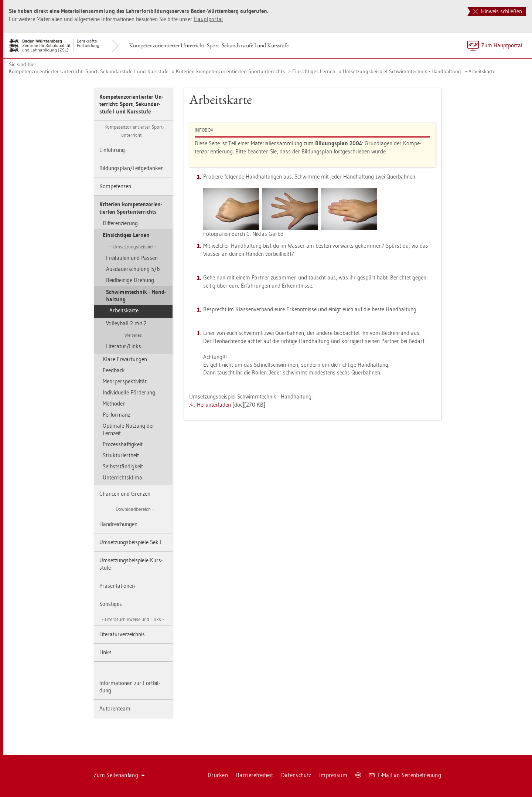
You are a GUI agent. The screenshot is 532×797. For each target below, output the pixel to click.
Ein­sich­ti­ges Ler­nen (314, 71)
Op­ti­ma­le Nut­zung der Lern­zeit (129, 429)
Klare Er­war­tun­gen (125, 359)
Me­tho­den (114, 403)
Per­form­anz (116, 415)
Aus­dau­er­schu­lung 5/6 (133, 269)
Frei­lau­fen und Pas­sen (132, 258)
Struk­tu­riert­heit (121, 455)
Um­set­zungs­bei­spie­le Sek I (130, 542)
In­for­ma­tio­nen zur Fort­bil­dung (130, 687)
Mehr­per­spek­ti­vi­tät (125, 381)
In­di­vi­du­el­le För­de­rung (129, 392)
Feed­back (114, 370)
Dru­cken (218, 775)
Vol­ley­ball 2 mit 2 (126, 323)
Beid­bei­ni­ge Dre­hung (130, 280)
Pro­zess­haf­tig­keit (123, 444)
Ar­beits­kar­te (482, 71)
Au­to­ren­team (115, 708)
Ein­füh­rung (112, 150)
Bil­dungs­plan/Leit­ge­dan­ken (132, 168)
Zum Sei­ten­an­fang (119, 775)
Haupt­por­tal (208, 19)
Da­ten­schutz (296, 775)
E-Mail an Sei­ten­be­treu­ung (405, 775)
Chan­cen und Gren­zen (125, 494)
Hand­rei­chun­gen (118, 524)
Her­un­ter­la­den (214, 405)
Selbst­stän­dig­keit (123, 466)
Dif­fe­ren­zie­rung (120, 223)
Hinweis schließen (498, 11)
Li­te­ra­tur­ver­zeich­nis (122, 634)
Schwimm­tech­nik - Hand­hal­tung (136, 296)
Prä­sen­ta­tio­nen (117, 586)
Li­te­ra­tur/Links (124, 346)
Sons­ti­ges (111, 604)
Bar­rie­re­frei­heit (255, 775)
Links (105, 652)
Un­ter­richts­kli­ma (122, 477)
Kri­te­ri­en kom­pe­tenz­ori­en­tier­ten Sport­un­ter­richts (230, 71)
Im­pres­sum (333, 775)
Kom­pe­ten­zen (115, 186)
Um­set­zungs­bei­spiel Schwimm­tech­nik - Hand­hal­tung (402, 71)
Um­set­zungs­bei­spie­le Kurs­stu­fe (131, 564)
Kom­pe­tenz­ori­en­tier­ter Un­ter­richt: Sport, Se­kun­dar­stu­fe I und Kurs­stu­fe (209, 45)
